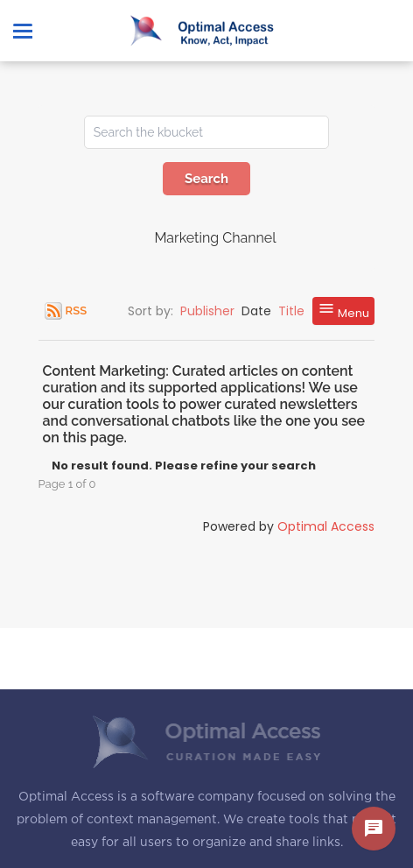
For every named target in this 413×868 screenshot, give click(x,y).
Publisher (207, 311)
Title (291, 311)
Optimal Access (326, 526)
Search (206, 179)
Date (256, 311)
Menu (343, 311)
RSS (76, 311)
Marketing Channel (215, 238)
